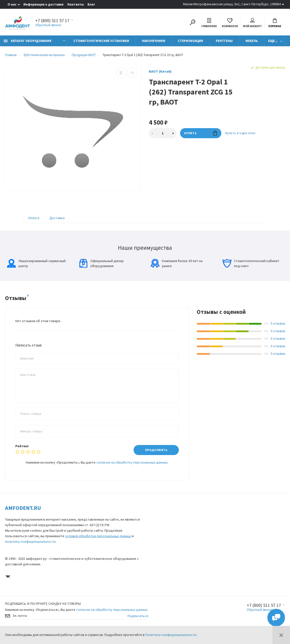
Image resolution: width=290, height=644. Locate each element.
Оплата (34, 218)
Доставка (57, 218)
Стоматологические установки (101, 41)
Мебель (252, 41)
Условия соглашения (211, 532)
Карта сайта (205, 518)
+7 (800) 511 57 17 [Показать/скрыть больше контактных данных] (52, 21)
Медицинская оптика (164, 565)
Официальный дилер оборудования (101, 263)
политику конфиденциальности (30, 541)
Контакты (76, 4)
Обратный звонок (48, 25)
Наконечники (154, 41)
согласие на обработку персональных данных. (132, 462)
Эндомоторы (158, 572)
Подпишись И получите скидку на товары (43, 615)
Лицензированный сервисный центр (36, 263)
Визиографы (158, 544)
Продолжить (156, 450)
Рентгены (224, 41)
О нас (12, 4)
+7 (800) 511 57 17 (264, 617)
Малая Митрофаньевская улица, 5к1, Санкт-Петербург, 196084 (232, 4)
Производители (254, 525)
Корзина (275, 23)
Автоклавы (157, 586)
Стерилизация (190, 41)
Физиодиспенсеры (162, 579)
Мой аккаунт (252, 23)
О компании (252, 518)
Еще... (273, 41)
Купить (201, 133)
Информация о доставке (44, 4)
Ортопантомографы (164, 551)
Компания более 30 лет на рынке (177, 263)
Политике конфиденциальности (171, 635)
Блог (91, 4)
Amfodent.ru (23, 508)
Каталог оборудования (28, 41)
